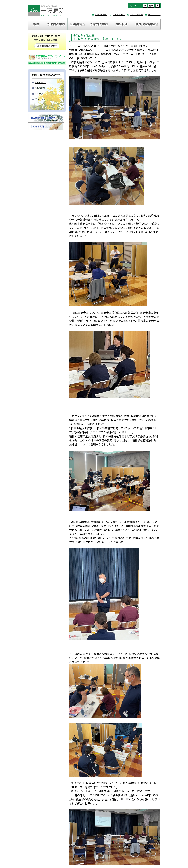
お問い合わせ (137, 15)
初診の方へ (77, 24)
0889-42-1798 (48, 40)
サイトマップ (154, 15)
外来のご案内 (56, 24)
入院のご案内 (99, 24)
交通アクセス (119, 15)
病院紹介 (36, 24)
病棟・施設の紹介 (147, 24)
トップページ (101, 15)
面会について (122, 24)
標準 (151, 6)
